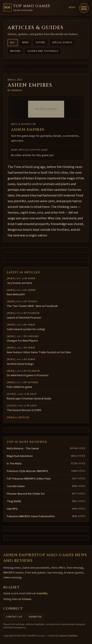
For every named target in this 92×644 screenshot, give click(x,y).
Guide (12, 394)
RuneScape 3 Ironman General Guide (29, 399)
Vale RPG (12, 509)
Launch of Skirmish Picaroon (24, 318)
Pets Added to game (19, 387)
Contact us (14, 617)
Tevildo (33, 302)
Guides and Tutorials (43, 51)
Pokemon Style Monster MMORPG (27, 471)
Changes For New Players (22, 341)
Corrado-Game (16, 486)
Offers (40, 42)
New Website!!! (16, 294)
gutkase (33, 382)
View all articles (18, 417)
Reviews (15, 51)
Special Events (62, 42)
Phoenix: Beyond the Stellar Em (26, 494)
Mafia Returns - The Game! (23, 449)
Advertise (35, 617)
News (25, 42)
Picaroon (34, 313)
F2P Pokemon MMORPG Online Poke (29, 479)
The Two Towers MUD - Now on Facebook (32, 306)
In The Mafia (14, 464)
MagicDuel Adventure (20, 456)
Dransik (17, 90)
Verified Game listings (20, 364)
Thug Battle (14, 501)
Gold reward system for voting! (26, 329)
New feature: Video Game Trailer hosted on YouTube (39, 352)
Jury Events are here (19, 283)
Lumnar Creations (68, 636)
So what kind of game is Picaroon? (28, 375)
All (13, 42)
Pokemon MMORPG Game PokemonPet (31, 516)
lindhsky (33, 336)
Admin (32, 278)
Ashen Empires (28, 130)
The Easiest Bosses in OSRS (24, 410)
